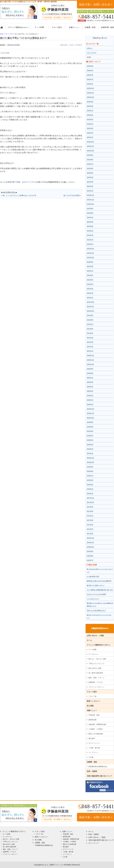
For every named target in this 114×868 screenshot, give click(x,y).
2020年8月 (90, 373)
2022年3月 (90, 289)
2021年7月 (90, 324)
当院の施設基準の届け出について (100, 776)
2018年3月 (90, 489)
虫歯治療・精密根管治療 (97, 724)
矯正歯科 (92, 738)
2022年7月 (90, 271)
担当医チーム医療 (40, 28)
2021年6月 (90, 329)
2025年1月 (90, 137)
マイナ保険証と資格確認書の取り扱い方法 (100, 590)
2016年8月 (90, 556)
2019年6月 (90, 431)
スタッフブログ (76, 45)
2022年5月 (90, 280)
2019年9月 (90, 422)
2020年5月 (90, 387)
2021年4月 (90, 338)
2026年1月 (90, 84)
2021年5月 (90, 333)
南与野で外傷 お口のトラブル (22, 182)
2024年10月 (90, 151)
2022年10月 (90, 257)
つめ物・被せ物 (94, 748)
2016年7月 (90, 560)
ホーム (3, 28)
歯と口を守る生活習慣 (71, 195)
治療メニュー (72, 28)
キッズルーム (93, 654)
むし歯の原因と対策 (93, 576)
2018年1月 (90, 493)
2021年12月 (90, 302)
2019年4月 (90, 440)
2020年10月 (90, 364)
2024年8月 (90, 159)
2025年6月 (90, 115)
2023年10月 (90, 204)
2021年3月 (90, 342)
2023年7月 (90, 217)
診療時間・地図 (106, 28)
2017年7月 (90, 516)
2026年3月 (90, 75)
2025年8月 (90, 106)
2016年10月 (90, 547)
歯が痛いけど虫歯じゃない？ (96, 585)
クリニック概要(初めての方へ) (18, 28)
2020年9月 (90, 369)
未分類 (89, 57)
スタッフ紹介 (56, 28)
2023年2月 (90, 240)
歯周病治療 (92, 720)
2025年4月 (90, 124)
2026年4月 (90, 70)
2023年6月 (90, 222)
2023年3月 (90, 235)
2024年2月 (90, 186)
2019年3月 (90, 444)
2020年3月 (90, 395)
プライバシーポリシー (96, 687)
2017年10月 (90, 502)
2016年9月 (90, 551)
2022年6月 (90, 275)
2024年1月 (90, 191)
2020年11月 (90, 360)
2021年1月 (90, 351)
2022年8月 (90, 266)
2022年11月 (90, 253)
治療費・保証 (89, 28)
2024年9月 (90, 155)
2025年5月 (90, 119)
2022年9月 (90, 262)
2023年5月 (90, 226)
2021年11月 (90, 306)
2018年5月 (90, 485)
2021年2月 (90, 346)
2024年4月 (90, 177)
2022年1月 (90, 298)
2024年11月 (90, 146)
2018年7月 (90, 476)
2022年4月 (90, 284)
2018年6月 (90, 480)
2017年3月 (90, 529)
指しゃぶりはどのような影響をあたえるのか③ (19, 195)
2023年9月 (90, 208)
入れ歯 (91, 757)
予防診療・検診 (94, 715)
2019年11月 (90, 413)
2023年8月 (90, 213)
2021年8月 (90, 320)
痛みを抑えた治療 (95, 668)
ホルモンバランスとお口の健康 (96, 594)
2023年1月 (90, 244)
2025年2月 (90, 133)
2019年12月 (90, 409)
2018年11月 (90, 458)
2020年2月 (90, 400)
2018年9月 (90, 467)
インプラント (93, 752)
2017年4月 (90, 525)
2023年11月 (90, 200)
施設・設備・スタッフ (96, 678)
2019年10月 (90, 418)
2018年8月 (90, 471)
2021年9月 (90, 315)
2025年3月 (90, 128)
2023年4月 (90, 231)
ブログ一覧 (92, 696)
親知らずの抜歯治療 (96, 734)
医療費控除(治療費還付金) (98, 767)
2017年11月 (90, 498)
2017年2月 (90, 533)
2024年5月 (90, 173)
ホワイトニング (94, 743)
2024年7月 (90, 164)
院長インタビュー (94, 701)
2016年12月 (90, 538)
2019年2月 (90, 449)
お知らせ (89, 48)
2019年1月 (90, 453)
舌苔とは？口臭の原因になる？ (96, 610)
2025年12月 (90, 88)
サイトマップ (93, 843)
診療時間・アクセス (96, 682)
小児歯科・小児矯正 (96, 729)
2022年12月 (90, 249)
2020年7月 (90, 378)
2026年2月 (90, 79)
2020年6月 (90, 382)
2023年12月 (90, 195)
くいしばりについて (93, 599)
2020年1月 (90, 404)
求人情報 (90, 706)
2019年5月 (90, 436)
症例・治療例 (92, 771)
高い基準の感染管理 (96, 673)
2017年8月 (90, 511)
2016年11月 (90, 542)
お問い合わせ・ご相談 (95, 636)
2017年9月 (90, 507)
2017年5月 (90, 520)
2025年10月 (90, 97)
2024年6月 (90, 168)
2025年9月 (90, 102)
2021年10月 (90, 311)
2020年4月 (90, 391)
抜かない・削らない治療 (97, 659)
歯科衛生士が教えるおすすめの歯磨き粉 (99, 581)
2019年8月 (90, 427)
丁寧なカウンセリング (96, 664)
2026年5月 (90, 66)
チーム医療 (92, 649)
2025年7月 (90, 111)
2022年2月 (90, 293)
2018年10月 (90, 462)
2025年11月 (90, 93)
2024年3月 (90, 182)
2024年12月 (90, 142)
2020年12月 (90, 355)
